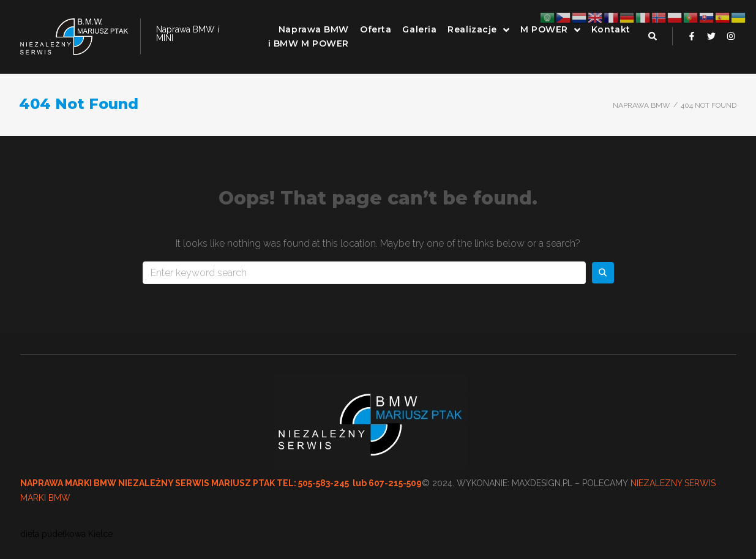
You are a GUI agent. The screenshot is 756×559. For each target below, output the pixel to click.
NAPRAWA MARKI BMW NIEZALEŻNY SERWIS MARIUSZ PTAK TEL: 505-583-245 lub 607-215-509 (221, 483)
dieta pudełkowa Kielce (66, 534)
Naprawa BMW (642, 105)
